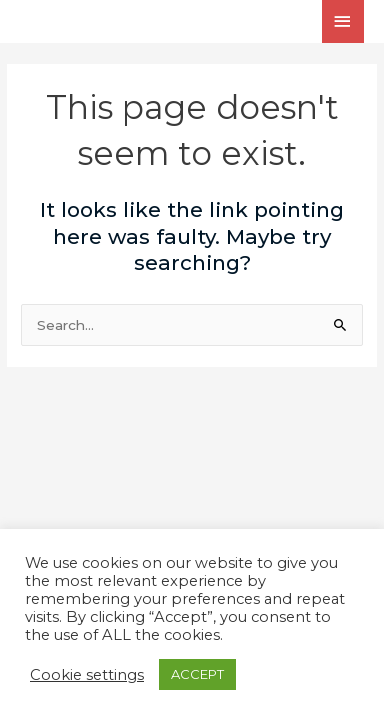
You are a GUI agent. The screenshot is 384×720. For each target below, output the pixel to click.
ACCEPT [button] (197, 674)
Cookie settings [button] (87, 675)
